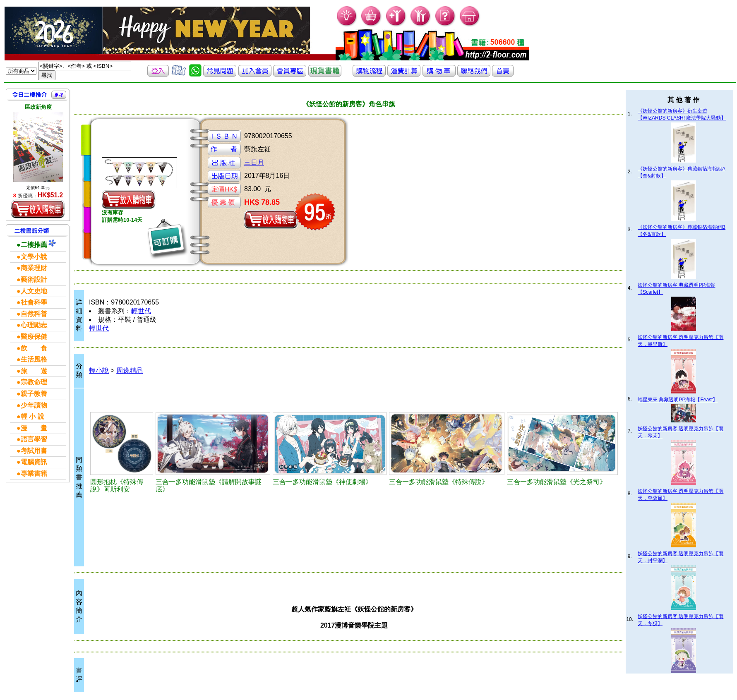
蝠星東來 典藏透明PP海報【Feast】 (678, 400)
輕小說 (99, 370)
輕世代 (141, 311)
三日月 (254, 162)
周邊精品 (130, 370)
